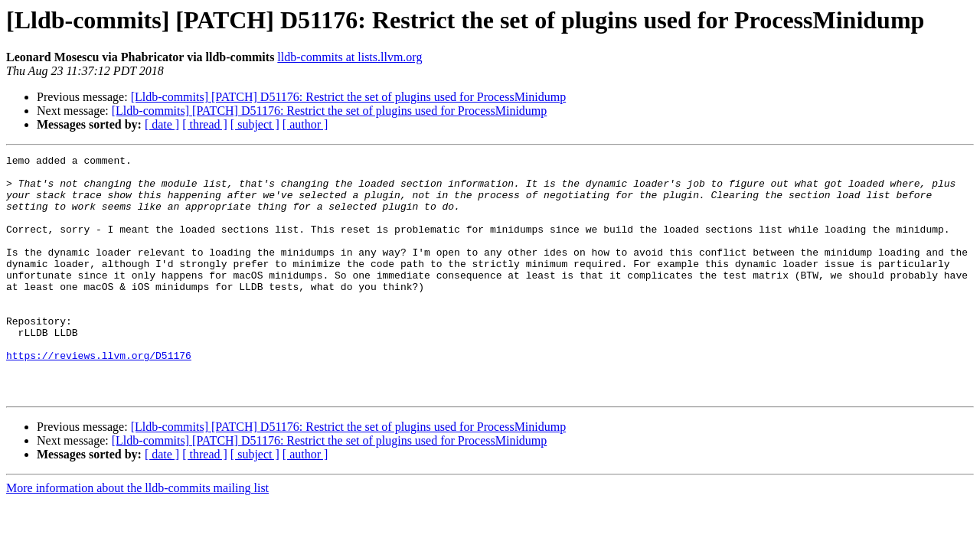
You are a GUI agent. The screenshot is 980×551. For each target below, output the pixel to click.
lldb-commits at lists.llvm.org (350, 57)
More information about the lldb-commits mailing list (137, 536)
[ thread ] (205, 124)
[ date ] (162, 124)
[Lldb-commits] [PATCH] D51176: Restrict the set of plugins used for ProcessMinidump (349, 97)
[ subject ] (255, 124)
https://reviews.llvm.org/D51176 (99, 396)
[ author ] (305, 124)
